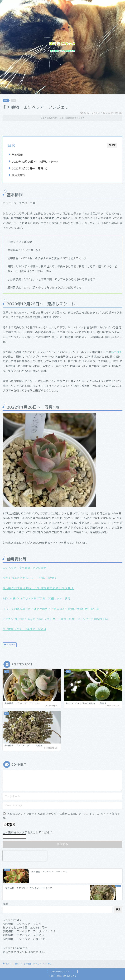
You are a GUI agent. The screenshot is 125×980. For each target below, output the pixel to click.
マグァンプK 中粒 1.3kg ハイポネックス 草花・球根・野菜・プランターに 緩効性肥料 (55, 619)
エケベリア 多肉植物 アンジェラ (24, 568)
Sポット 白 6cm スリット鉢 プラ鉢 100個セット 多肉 (36, 598)
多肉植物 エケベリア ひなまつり (25, 939)
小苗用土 (116, 352)
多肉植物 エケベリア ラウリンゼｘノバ (29, 931)
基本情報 (17, 155)
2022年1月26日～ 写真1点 (30, 169)
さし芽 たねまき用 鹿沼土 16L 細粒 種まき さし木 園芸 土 (38, 588)
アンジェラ (10, 645)
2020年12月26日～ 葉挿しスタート (35, 162)
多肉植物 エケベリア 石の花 (22, 924)
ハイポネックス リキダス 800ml (24, 629)
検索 (5, 904)
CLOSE (112, 145)
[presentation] (25, 856)
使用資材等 (19, 175)
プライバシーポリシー (60, 972)
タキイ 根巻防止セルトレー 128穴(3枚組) (29, 578)
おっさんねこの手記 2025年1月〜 (25, 928)
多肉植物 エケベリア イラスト (23, 935)
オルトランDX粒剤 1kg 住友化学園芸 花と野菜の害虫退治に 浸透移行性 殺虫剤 (51, 609)
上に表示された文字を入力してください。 (29, 832)
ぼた (6, 100)
